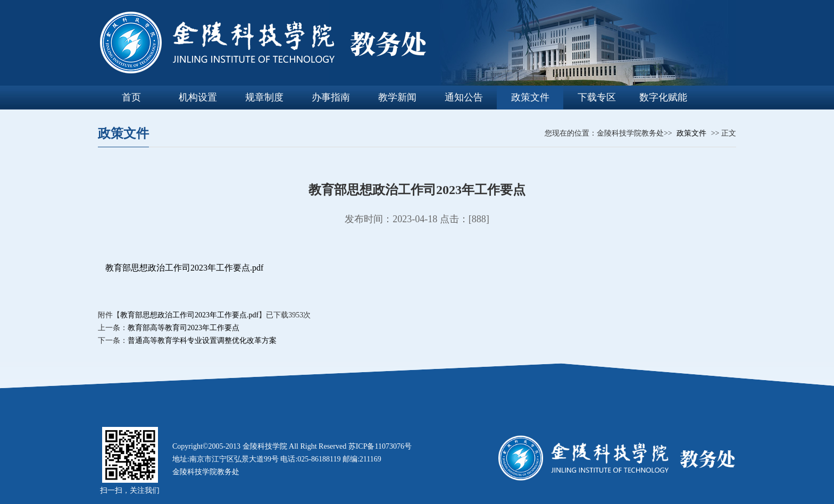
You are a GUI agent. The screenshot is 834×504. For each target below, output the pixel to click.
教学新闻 (397, 97)
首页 (131, 97)
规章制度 (264, 97)
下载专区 (597, 97)
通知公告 (464, 97)
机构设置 (198, 97)
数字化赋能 (663, 97)
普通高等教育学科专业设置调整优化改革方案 (202, 341)
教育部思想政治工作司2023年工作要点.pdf (184, 268)
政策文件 (530, 97)
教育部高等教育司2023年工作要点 (184, 328)
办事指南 (331, 97)
